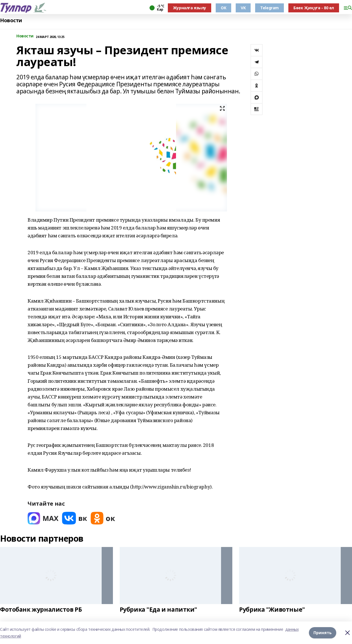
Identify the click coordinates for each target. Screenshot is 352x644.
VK (243, 8)
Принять (323, 633)
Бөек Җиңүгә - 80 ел (314, 8)
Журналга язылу (190, 8)
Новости (11, 20)
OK (223, 8)
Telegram (269, 8)
